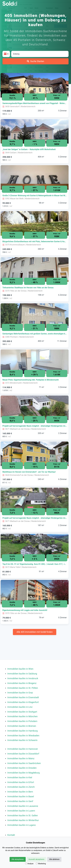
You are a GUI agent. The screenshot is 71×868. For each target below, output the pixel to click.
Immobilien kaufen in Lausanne (23, 806)
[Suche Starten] (35, 61)
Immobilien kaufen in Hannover (23, 749)
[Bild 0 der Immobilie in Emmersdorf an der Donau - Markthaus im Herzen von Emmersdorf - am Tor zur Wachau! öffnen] (35, 454)
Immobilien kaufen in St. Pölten (23, 688)
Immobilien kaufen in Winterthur (23, 820)
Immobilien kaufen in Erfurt (21, 782)
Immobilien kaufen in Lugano (22, 825)
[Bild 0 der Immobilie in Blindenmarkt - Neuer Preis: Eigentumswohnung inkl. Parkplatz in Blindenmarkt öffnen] (35, 362)
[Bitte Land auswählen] (6, 54)
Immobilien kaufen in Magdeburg (24, 773)
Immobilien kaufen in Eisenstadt (23, 697)
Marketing (41, 864)
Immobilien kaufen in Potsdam (22, 721)
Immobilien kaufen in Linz (20, 707)
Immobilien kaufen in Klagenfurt (23, 702)
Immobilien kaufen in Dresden (22, 768)
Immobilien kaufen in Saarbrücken (24, 763)
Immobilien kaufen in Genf (20, 801)
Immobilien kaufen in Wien (20, 669)
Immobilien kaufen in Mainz (21, 758)
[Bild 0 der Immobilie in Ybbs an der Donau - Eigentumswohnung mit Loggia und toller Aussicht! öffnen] (35, 592)
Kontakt (11, 835)
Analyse (29, 864)
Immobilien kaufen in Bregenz (22, 683)
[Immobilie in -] (35, 103)
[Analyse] (26, 863)
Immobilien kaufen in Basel (21, 796)
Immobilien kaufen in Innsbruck (23, 678)
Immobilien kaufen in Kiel (20, 777)
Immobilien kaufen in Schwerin (22, 740)
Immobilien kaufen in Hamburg (22, 731)
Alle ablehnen (54, 859)
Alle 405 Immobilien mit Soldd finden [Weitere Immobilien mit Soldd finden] (35, 632)
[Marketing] (37, 863)
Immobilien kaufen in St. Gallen (23, 815)
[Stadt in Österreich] (40, 54)
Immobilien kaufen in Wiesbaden (23, 736)
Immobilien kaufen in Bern (20, 792)
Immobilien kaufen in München (22, 716)
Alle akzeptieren (18, 859)
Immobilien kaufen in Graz (20, 693)
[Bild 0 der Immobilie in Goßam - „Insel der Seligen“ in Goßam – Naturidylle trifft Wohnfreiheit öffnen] (35, 131)
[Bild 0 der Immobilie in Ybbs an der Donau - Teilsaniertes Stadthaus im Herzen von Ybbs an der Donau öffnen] (35, 270)
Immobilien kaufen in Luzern (21, 811)
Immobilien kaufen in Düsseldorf (23, 754)
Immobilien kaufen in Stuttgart (22, 712)
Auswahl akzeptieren (36, 859)
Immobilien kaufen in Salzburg (22, 674)
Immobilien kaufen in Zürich (21, 787)
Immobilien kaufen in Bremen (22, 726)
